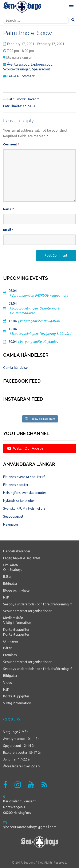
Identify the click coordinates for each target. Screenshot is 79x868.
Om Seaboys (13, 570)
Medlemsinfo (13, 618)
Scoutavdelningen (17, 69)
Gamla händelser (16, 368)
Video (8, 683)
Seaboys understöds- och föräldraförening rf (38, 604)
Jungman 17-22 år (17, 759)
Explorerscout (41, 64)
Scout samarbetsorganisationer (27, 611)
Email (8, 230)
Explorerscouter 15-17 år (22, 753)
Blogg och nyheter (17, 590)
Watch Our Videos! (26, 448)
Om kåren (11, 565)
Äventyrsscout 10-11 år (21, 739)
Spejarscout (41, 69)
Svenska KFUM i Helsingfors (24, 508)
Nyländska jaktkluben (19, 501)
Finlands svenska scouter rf (24, 477)
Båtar (7, 577)
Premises (10, 655)
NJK (6, 597)
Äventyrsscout (18, 64)
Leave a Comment (21, 76)
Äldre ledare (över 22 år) (21, 766)
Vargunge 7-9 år (15, 732)
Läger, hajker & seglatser (22, 558)
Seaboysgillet (13, 516)
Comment (11, 144)
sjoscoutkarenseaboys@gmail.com (30, 827)
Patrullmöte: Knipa (19, 106)
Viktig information (17, 623)
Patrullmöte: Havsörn (21, 99)
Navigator (11, 524)
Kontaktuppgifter (16, 630)
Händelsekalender (17, 551)
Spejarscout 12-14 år (19, 746)
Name (9, 209)
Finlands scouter (16, 485)
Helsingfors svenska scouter (25, 493)
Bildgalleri (11, 583)
